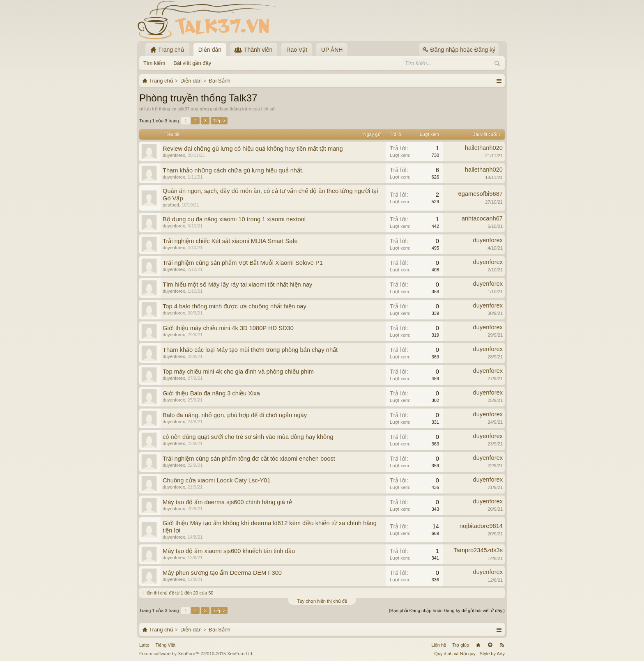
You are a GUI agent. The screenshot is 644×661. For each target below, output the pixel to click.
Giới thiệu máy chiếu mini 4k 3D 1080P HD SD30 (228, 328)
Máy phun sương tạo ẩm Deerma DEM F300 (222, 573)
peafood (171, 205)
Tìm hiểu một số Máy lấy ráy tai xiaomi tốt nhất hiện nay (237, 285)
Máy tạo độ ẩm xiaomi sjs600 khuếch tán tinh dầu (229, 551)
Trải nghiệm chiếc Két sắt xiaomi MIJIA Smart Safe (230, 241)
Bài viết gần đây (192, 63)
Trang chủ (478, 645)
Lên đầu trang (490, 645)
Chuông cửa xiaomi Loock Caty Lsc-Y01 (217, 480)
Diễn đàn (210, 50)
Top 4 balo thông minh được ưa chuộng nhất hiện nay (235, 306)
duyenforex (174, 155)
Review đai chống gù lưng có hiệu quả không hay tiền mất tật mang (253, 149)
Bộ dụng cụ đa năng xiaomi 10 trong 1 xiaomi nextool (234, 219)
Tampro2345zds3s (478, 550)
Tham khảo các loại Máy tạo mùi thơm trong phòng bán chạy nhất (250, 350)
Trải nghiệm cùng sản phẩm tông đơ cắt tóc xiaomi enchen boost (249, 459)
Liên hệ (439, 645)
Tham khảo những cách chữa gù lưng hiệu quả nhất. (233, 170)
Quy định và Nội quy (455, 654)
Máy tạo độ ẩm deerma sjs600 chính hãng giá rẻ (227, 502)
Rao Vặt (297, 50)
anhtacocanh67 (482, 218)
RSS (502, 645)
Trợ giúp (461, 645)
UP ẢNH (332, 50)
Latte (144, 645)
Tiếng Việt (165, 645)
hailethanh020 (484, 148)
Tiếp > (219, 121)
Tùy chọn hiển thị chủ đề (322, 601)
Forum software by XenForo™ (196, 654)
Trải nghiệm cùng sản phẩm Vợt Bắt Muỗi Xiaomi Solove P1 (243, 263)
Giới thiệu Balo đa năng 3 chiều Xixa (211, 393)
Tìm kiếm (154, 63)
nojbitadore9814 (481, 526)
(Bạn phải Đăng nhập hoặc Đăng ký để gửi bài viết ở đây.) (447, 611)
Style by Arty (492, 654)
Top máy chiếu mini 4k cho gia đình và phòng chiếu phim (238, 372)
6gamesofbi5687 (481, 194)
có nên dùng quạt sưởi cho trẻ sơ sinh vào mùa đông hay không (248, 437)
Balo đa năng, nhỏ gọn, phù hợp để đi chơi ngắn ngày (235, 415)
